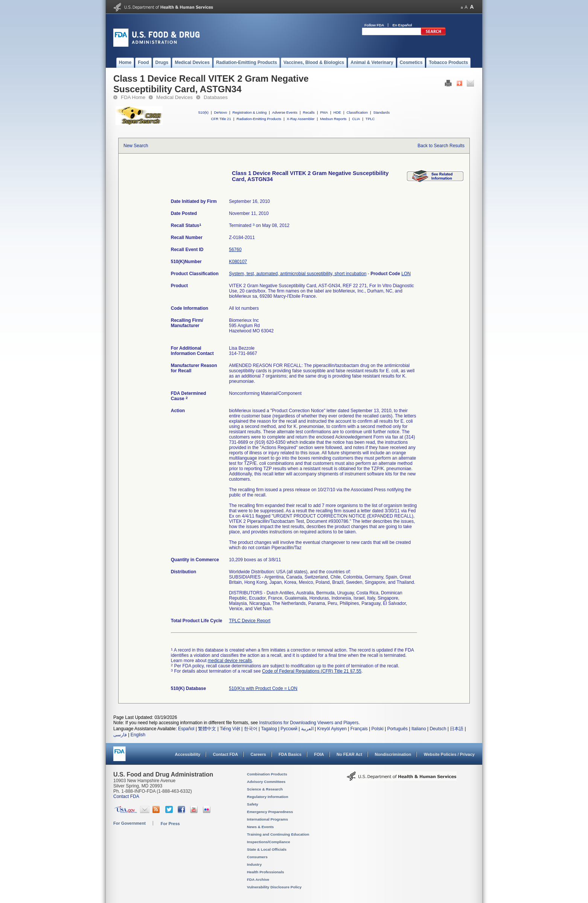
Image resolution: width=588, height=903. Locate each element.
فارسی (120, 735)
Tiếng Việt (230, 729)
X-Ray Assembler (301, 119)
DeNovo (220, 112)
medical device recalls (230, 661)
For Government (129, 823)
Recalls (308, 112)
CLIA (356, 119)
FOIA (319, 754)
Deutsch (438, 729)
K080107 (238, 262)
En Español (402, 25)
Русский (289, 729)
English (138, 735)
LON (406, 274)
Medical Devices (174, 97)
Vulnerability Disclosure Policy (274, 887)
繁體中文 (207, 729)
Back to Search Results (441, 146)
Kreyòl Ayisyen (332, 729)
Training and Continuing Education (278, 834)
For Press (170, 824)
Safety (253, 804)
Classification (357, 112)
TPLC (370, 119)
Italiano (419, 729)
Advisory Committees (266, 782)
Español (186, 729)
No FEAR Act (349, 754)
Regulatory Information (268, 797)
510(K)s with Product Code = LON (263, 688)
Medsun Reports (333, 119)
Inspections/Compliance (269, 842)
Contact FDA (225, 754)
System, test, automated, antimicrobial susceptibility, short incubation (298, 274)
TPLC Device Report (250, 621)
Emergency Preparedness (270, 812)
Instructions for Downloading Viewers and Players (309, 723)
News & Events (260, 827)
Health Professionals (265, 872)
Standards (382, 112)
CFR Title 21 (221, 119)
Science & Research (265, 789)
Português (397, 729)
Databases (216, 97)
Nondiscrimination (393, 754)
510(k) (203, 112)
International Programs (267, 819)
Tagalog (269, 729)
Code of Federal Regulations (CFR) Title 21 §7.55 (312, 671)
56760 (235, 250)
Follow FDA (374, 25)
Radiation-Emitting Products (259, 119)
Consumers (257, 857)
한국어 (251, 729)
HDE (337, 112)
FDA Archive (258, 879)
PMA (324, 112)
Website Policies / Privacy (449, 754)
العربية (307, 729)
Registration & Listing (250, 112)
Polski (378, 729)
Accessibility (188, 754)
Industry (254, 864)
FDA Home (133, 97)
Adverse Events (285, 112)
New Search (136, 146)
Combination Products (267, 774)
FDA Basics (290, 754)
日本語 (457, 729)
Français (359, 729)
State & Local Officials (267, 849)
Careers (258, 754)
